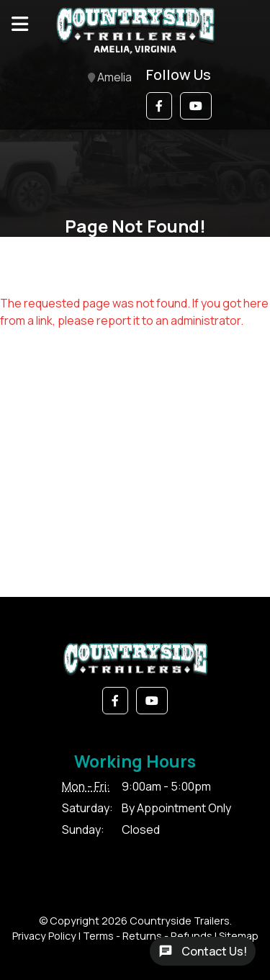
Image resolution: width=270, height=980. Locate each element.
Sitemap (239, 936)
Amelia (110, 78)
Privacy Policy (44, 936)
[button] (159, 106)
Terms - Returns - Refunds (148, 936)
